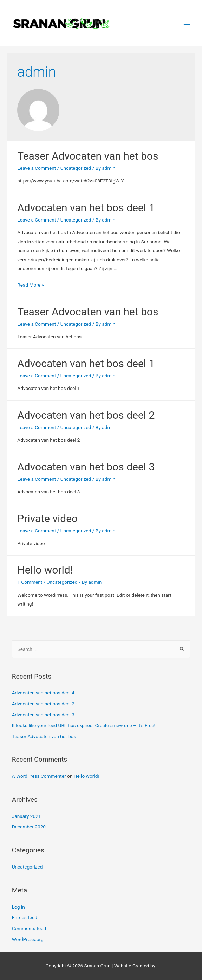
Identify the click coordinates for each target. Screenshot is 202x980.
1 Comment (30, 582)
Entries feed (25, 917)
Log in (18, 907)
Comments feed (29, 928)
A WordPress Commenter (39, 776)
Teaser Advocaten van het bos (88, 156)
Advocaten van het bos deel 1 (86, 208)
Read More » (31, 285)
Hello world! (45, 570)
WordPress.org (28, 939)
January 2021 (27, 816)
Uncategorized (76, 168)
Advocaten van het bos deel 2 (86, 415)
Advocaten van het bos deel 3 (86, 467)
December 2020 (29, 827)
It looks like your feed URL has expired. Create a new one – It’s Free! (84, 725)
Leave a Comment (37, 168)
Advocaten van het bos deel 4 (43, 693)
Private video (47, 518)
